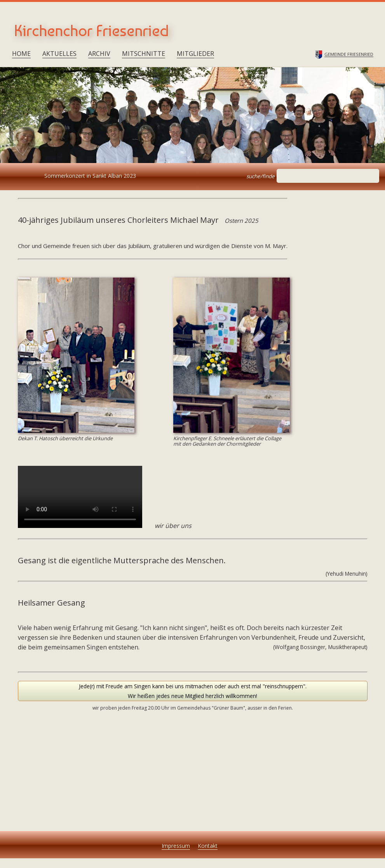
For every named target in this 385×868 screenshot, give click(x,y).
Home (21, 54)
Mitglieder (195, 54)
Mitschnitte (144, 54)
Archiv (99, 54)
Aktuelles (59, 54)
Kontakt (208, 846)
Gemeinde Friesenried (349, 54)
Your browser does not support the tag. (80, 497)
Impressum (176, 846)
